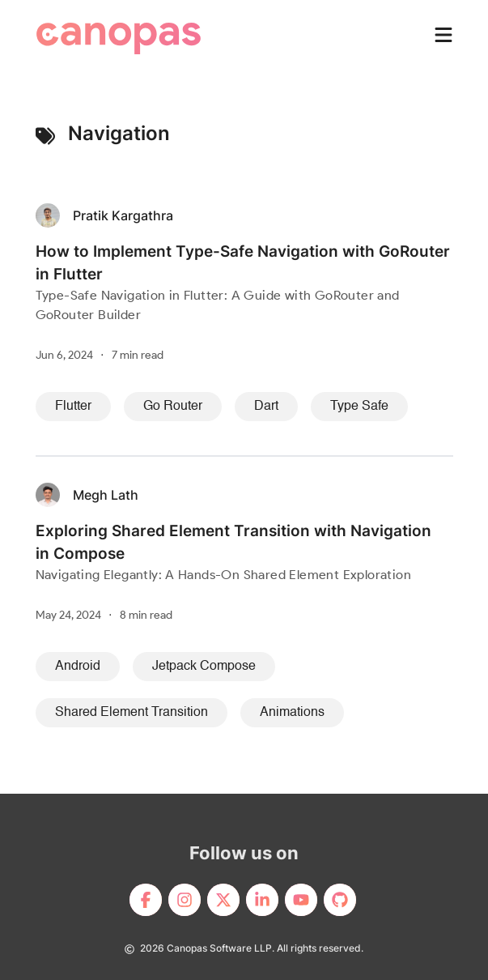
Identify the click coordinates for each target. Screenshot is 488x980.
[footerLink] (146, 900)
